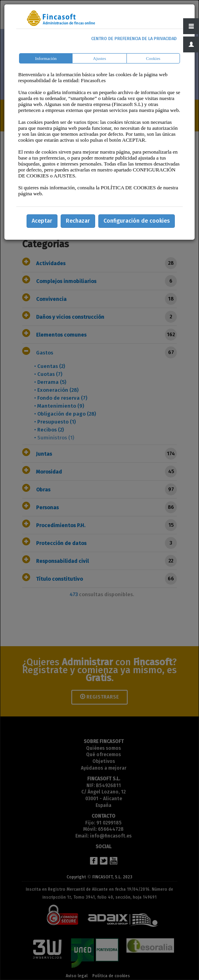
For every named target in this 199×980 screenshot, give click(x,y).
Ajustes (99, 58)
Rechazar (78, 221)
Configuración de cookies (137, 221)
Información (46, 58)
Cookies (153, 58)
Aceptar (42, 221)
